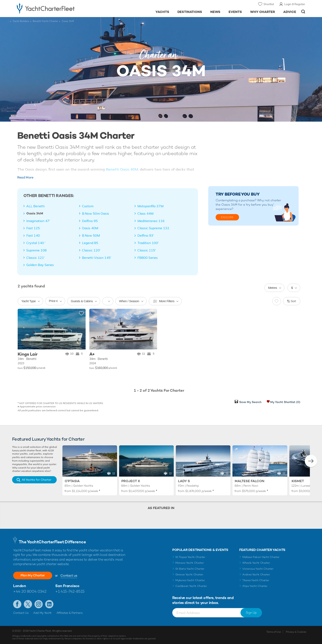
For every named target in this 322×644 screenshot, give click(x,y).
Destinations (190, 12)
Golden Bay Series (40, 265)
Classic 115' (147, 250)
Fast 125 (33, 228)
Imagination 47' (38, 221)
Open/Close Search (303, 12)
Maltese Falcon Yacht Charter (261, 557)
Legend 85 (90, 243)
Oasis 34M (35, 213)
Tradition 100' (148, 243)
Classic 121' (36, 258)
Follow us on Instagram (39, 604)
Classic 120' (91, 250)
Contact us (69, 575)
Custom (88, 206)
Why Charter (263, 12)
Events (235, 12)
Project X (131, 481)
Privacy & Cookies (296, 632)
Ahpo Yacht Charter (255, 586)
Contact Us (21, 613)
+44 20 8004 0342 (30, 591)
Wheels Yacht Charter (256, 563)
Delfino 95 (90, 221)
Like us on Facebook (17, 604)
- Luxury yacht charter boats (59, 8)
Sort (293, 301)
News (215, 12)
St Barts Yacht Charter (190, 569)
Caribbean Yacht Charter (191, 586)
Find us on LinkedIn (49, 604)
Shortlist (269, 4)
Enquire (227, 217)
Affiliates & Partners (70, 613)
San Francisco (67, 586)
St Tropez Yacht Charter (190, 557)
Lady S (184, 481)
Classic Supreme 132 (153, 228)
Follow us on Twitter (28, 604)
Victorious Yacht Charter (258, 569)
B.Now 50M (91, 235)
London (20, 586)
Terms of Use (274, 632)
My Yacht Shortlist (285, 402)
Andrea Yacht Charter (256, 574)
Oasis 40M (90, 228)
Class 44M (145, 213)
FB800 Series (148, 258)
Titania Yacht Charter (256, 580)
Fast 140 (33, 235)
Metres (273, 288)
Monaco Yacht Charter (190, 563)
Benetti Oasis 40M (122, 169)
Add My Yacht (42, 613)
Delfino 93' (146, 235)
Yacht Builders (21, 21)
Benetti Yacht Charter (45, 21)
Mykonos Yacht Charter (190, 580)
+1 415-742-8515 (70, 591)
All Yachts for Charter (37, 480)
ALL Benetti (35, 206)
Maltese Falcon (250, 481)
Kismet (298, 481)
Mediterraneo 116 (151, 221)
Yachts (162, 12)
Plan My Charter (33, 575)
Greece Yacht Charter (189, 574)
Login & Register (295, 4)
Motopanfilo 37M (150, 206)
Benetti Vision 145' (97, 258)
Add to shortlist (81, 313)
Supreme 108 (36, 250)
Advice (290, 12)
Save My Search (250, 402)
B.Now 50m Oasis (95, 213)
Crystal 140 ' (36, 243)
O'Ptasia (72, 481)
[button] (311, 461)
